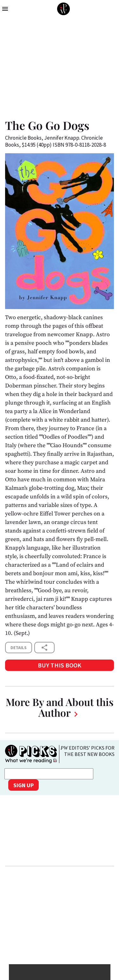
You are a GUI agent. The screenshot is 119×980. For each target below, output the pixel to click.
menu (5, 9)
